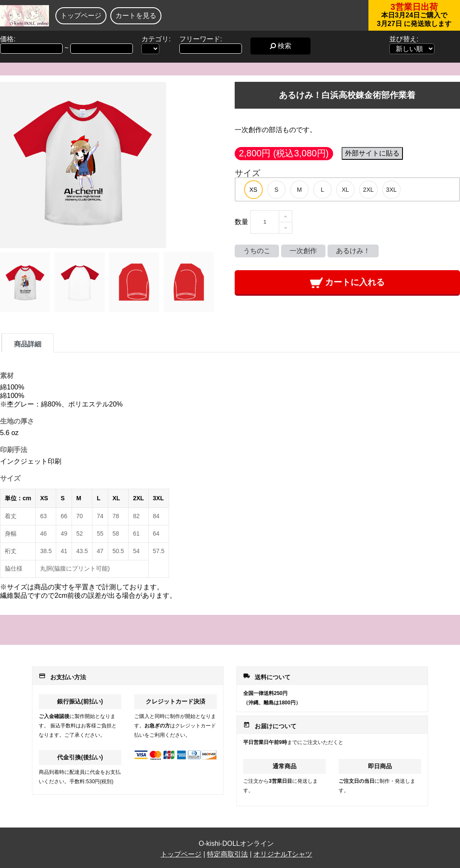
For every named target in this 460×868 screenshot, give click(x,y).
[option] (253, 190)
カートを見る (136, 16)
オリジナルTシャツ (283, 854)
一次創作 (303, 251)
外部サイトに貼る (372, 153)
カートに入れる (347, 283)
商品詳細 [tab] (28, 344)
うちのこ (257, 251)
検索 (280, 46)
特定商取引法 (227, 854)
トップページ (81, 16)
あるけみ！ (353, 251)
